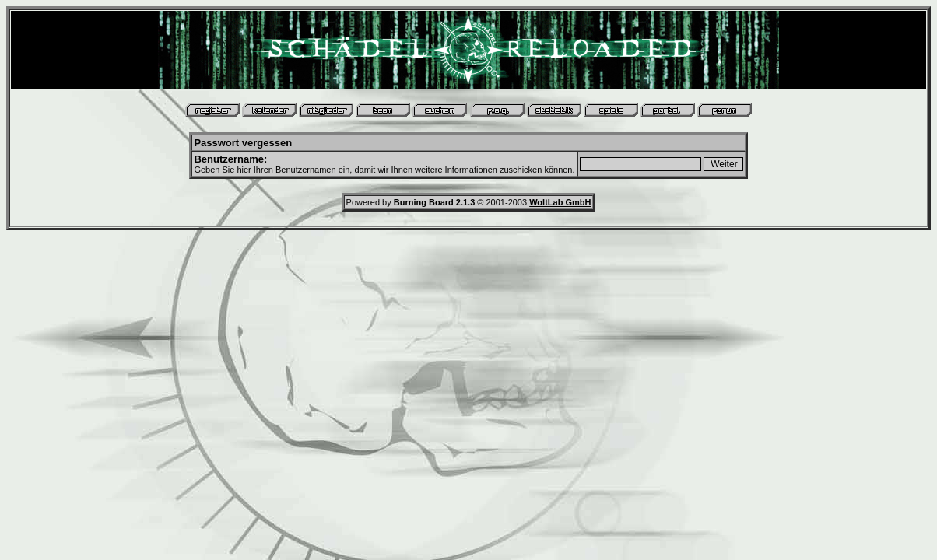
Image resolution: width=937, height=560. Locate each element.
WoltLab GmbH (560, 202)
